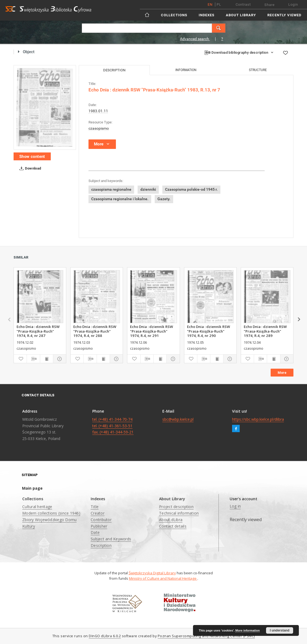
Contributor (101, 520)
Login (293, 4)
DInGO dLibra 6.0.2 (105, 636)
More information (248, 630)
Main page (32, 488)
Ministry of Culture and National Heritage (163, 578)
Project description (176, 507)
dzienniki (148, 189)
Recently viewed (284, 15)
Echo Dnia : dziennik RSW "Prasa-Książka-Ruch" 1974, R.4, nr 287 (38, 331)
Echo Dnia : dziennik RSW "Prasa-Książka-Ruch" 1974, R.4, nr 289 (265, 331)
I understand (280, 630)
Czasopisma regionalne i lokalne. (120, 199)
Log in (235, 506)
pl (219, 4)
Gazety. (164, 199)
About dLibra (171, 520)
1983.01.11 (98, 111)
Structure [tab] (258, 70)
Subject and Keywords (111, 539)
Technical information (179, 513)
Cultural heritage (37, 507)
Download (29, 168)
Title (95, 507)
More (282, 373)
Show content (32, 157)
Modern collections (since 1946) (51, 513)
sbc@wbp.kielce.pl (178, 419)
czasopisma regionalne (111, 189)
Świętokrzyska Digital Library (152, 573)
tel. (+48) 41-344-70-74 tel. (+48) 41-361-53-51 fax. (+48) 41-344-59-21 (113, 426)
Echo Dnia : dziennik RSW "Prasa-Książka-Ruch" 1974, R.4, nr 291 (151, 331)
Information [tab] (186, 70)
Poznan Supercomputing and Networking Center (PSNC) (206, 636)
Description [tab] (114, 70)
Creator (98, 513)
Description (101, 545)
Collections (174, 15)
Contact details (173, 526)
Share (270, 5)
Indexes (207, 15)
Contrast (243, 4)
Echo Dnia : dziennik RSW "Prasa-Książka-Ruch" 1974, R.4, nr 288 (95, 331)
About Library (241, 15)
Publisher (99, 526)
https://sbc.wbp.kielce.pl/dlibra (258, 419)
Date (95, 532)
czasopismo (99, 128)
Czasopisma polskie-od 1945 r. (191, 189)
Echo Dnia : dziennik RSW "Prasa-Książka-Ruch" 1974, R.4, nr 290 (208, 331)
